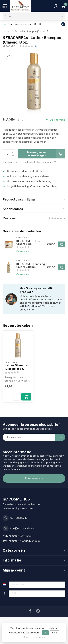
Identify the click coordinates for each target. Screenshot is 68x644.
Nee (55, 633)
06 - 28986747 (19, 518)
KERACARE (9, 46)
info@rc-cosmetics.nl (45, 303)
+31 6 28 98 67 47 (30, 306)
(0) (36, 46)
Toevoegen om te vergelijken (18, 162)
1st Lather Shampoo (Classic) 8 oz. (33, 32)
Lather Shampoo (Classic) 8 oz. (16, 367)
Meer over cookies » (34, 637)
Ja (45, 633)
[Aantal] (17, 397)
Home (6, 32)
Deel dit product (46, 162)
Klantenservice (34, 478)
